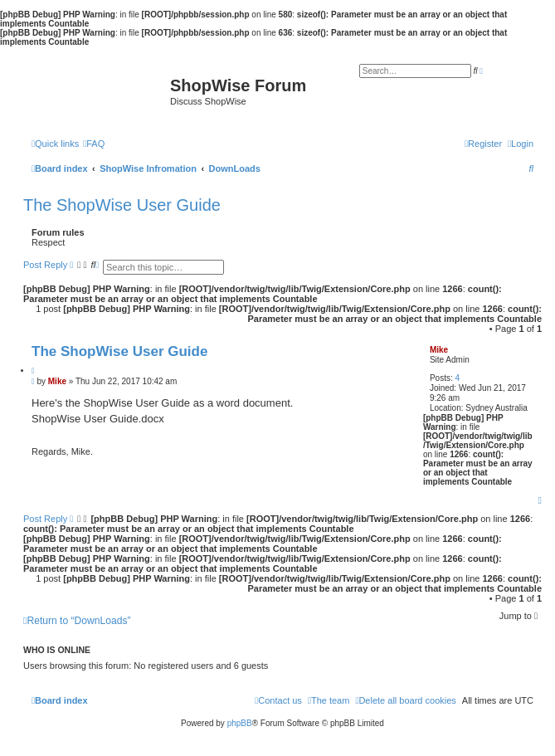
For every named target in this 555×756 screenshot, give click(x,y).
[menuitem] (94, 144)
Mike (439, 350)
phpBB (240, 723)
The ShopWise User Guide (122, 205)
